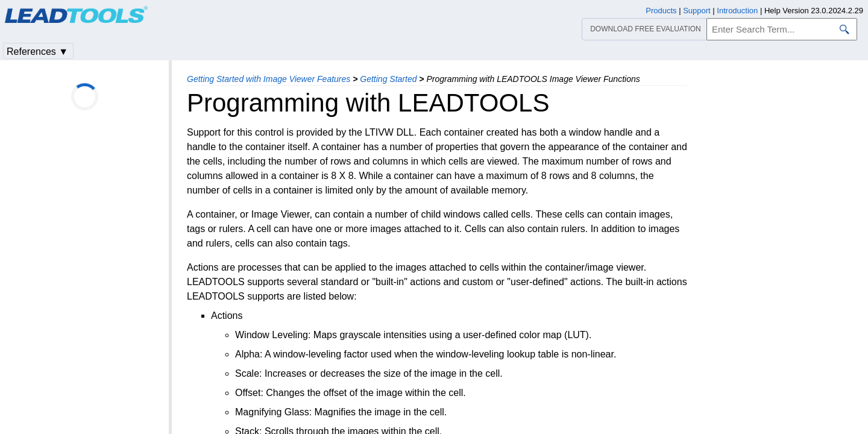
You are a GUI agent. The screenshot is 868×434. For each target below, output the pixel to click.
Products (661, 11)
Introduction (737, 11)
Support (697, 11)
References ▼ (37, 52)
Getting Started (388, 79)
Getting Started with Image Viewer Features (269, 79)
